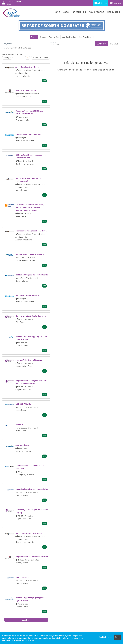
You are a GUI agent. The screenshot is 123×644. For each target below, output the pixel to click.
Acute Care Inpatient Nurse (27, 67)
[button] (114, 44)
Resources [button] (114, 12)
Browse (43, 37)
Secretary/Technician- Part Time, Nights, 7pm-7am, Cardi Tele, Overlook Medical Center (30, 207)
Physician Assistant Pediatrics (28, 134)
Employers (115, 3)
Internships (79, 12)
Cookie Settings (105, 637)
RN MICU (19, 424)
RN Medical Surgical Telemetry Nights (32, 275)
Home (57, 12)
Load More (26, 620)
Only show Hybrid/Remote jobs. (18, 48)
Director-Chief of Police (26, 90)
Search (34, 37)
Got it (117, 637)
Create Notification (40, 58)
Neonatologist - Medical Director (30, 254)
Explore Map (54, 37)
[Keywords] (26, 44)
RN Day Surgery (22, 577)
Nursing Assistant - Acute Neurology (31, 316)
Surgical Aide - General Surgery (29, 360)
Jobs (66, 12)
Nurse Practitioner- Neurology (29, 533)
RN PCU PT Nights (23, 404)
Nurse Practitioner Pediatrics (28, 295)
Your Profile (97, 12)
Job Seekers (101, 3)
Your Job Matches (69, 37)
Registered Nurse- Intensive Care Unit (32, 556)
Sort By (6, 58)
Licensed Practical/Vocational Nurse (31, 231)
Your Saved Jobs (86, 37)
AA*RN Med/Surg (22, 445)
